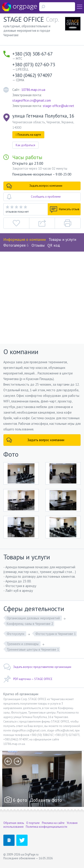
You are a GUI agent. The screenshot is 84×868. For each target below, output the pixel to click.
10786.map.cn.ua (33, 90)
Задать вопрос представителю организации (37, 667)
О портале (33, 823)
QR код (54, 245)
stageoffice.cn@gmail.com (32, 100)
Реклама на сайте (53, 823)
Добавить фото (46, 800)
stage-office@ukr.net (58, 106)
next (17, 761)
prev (8, 761)
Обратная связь (14, 823)
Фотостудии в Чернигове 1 (56, 634)
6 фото (20, 800)
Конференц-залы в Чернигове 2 (30, 624)
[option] (42, 779)
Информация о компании (25, 239)
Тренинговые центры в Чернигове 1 (33, 649)
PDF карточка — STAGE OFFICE (28, 679)
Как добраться (25, 145)
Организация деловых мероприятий (34, 618)
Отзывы (38, 245)
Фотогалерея (16, 245)
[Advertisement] (42, 296)
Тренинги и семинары (23, 644)
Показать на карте (28, 135)
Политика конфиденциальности (46, 827)
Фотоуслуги (16, 634)
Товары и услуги (62, 239)
